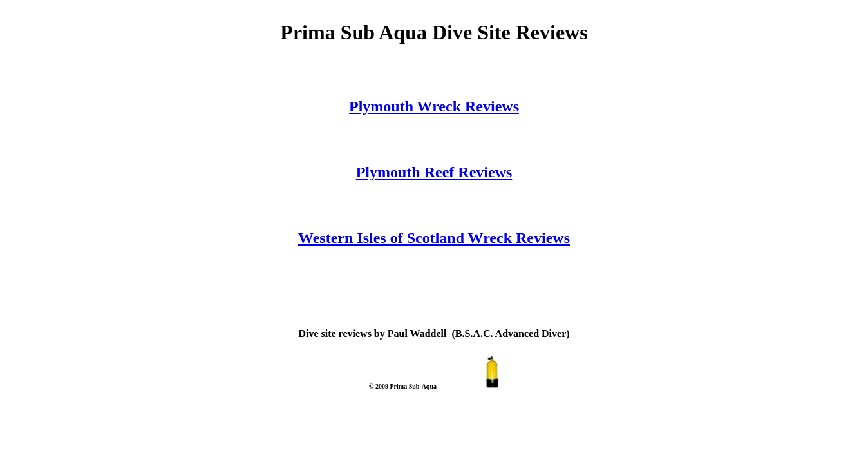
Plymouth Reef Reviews (434, 172)
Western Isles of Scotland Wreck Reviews (434, 238)
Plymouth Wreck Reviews (434, 106)
